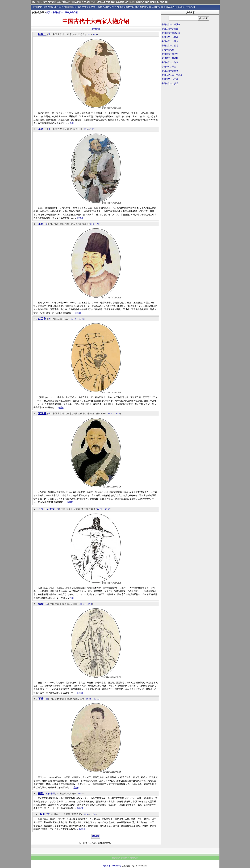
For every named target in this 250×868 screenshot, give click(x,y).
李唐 (42, 814)
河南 (40, 7)
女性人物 (191, 7)
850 (80, 794)
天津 (50, 2)
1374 (89, 604)
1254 (74, 319)
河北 (54, 2)
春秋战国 (168, 7)
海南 (64, 7)
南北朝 (145, 7)
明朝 (114, 7)
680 (86, 129)
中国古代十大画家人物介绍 (65, 13)
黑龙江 (87, 2)
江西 (122, 2)
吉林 (81, 2)
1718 (97, 699)
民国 (105, 7)
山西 (59, 2)
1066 (85, 814)
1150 (93, 814)
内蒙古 (65, 2)
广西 (59, 7)
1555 (109, 414)
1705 (108, 509)
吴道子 (42, 129)
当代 (100, 7)
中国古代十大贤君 (170, 83)
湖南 (50, 7)
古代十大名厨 (168, 50)
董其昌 (42, 413)
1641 (89, 699)
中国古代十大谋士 (170, 29)
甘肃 (79, 7)
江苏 (103, 2)
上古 (182, 7)
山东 (127, 2)
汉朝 (158, 7)
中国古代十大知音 (170, 62)
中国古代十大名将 (170, 54)
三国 (154, 7)
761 (99, 224)
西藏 (156, 2)
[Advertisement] (190, 112)
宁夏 (89, 7)
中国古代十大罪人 (170, 41)
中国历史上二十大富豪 (172, 75)
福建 (118, 2)
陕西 (74, 7)
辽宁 (77, 2)
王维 (41, 224)
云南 (152, 2)
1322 (82, 319)
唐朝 (137, 7)
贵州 (147, 2)
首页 (34, 2)
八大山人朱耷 (47, 509)
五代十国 (130, 7)
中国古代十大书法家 (171, 25)
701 (92, 224)
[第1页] (96, 836)
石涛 (41, 699)
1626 (100, 509)
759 (93, 129)
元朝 (119, 7)
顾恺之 (42, 34)
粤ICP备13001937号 (112, 866)
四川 (142, 2)
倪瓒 (41, 604)
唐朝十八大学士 (169, 67)
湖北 (45, 7)
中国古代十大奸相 (170, 37)
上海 (99, 2)
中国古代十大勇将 (170, 71)
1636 (117, 414)
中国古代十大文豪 (170, 79)
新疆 (93, 7)
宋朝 (123, 7)
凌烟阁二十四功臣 (170, 58)
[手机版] (96, 29)
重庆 (138, 2)
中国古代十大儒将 (170, 46)
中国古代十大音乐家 (171, 33)
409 (95, 34)
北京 (45, 2)
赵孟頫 (42, 319)
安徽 (113, 2)
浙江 (108, 2)
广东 (54, 7)
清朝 (109, 7)
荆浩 (41, 793)
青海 (84, 7)
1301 (81, 604)
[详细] (72, 123)
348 (88, 34)
